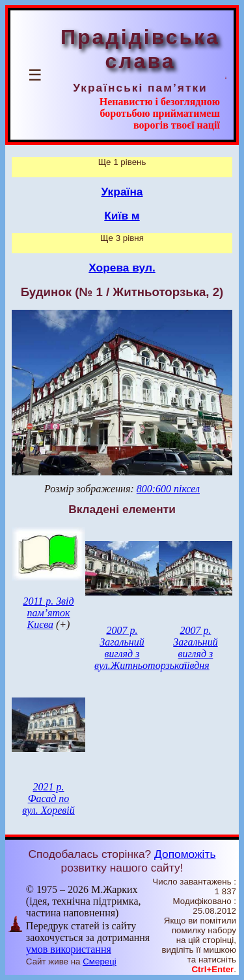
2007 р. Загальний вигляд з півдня (195, 648)
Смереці (100, 961)
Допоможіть (185, 854)
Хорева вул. (122, 268)
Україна (122, 192)
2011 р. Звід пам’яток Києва (48, 613)
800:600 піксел (168, 489)
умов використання (69, 949)
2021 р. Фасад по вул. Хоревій (48, 798)
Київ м (122, 216)
